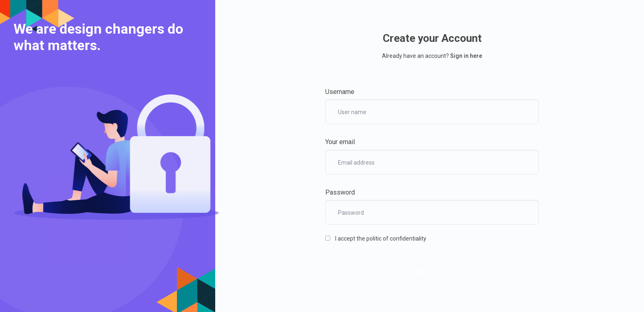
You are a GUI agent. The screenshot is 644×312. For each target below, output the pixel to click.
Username (340, 92)
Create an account (432, 272)
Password (340, 192)
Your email (340, 142)
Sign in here (466, 56)
